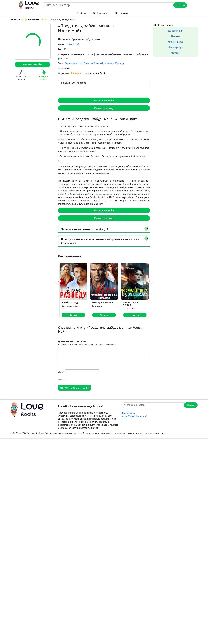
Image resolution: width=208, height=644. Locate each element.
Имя (61, 372)
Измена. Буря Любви (131, 304)
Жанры (84, 13)
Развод (120, 63)
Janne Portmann (130, 308)
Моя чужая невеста (103, 302)
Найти (180, 5)
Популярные (103, 13)
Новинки (123, 13)
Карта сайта (128, 413)
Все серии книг (175, 31)
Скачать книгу (104, 108)
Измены (175, 36)
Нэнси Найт (74, 44)
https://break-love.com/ (134, 416)
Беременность (74, 63)
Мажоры (176, 53)
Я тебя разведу (70, 302)
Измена (109, 63)
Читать (73, 315)
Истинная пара (175, 42)
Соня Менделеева (70, 306)
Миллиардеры (176, 47)
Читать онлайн (33, 64)
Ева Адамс (97, 306)
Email (62, 380)
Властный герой (93, 63)
